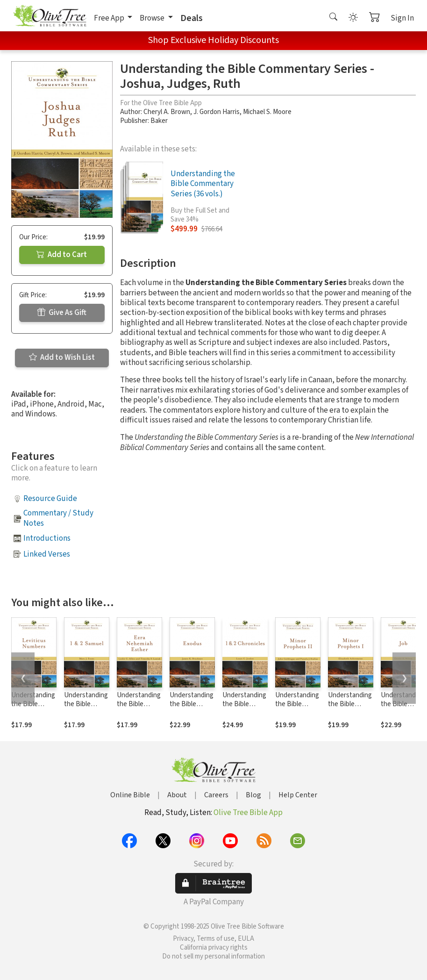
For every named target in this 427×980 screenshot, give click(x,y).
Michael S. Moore (267, 112)
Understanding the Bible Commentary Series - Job (403, 708)
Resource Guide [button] (50, 499)
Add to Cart (62, 255)
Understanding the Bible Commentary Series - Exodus (192, 708)
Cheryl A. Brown (167, 112)
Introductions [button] (47, 538)
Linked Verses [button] (47, 554)
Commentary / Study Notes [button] (58, 518)
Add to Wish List (62, 358)
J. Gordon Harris (217, 112)
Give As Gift (62, 313)
